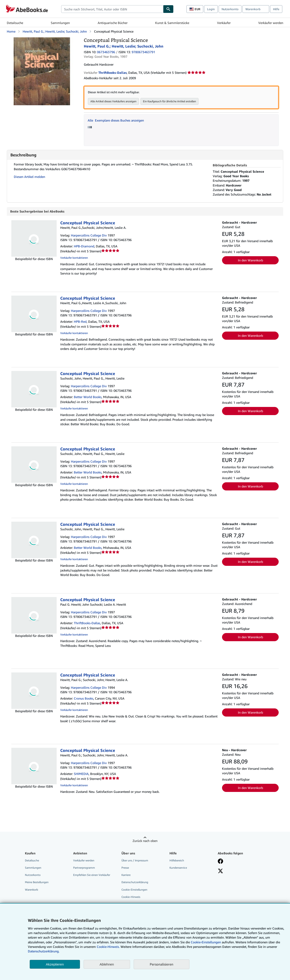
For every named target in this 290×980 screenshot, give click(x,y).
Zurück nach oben (145, 841)
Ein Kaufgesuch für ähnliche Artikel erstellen (169, 101)
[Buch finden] (168, 9)
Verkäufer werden (271, 23)
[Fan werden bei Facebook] (220, 862)
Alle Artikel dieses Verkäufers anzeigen (113, 101)
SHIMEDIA (81, 774)
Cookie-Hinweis (131, 897)
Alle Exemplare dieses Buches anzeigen (116, 120)
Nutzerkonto (230, 9)
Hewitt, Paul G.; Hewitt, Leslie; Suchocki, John (55, 31)
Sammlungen (60, 23)
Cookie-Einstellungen (206, 942)
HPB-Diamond (84, 246)
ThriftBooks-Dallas (87, 623)
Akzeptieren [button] (55, 964)
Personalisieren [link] (162, 964)
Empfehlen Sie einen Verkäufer (92, 875)
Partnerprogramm (84, 868)
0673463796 (106, 52)
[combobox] (112, 9)
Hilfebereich (177, 860)
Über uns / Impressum (135, 860)
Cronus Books (84, 698)
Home (11, 31)
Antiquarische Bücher (113, 23)
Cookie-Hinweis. (108, 947)
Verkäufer (224, 23)
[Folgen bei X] (220, 871)
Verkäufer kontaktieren (74, 258)
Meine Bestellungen (37, 882)
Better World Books (88, 397)
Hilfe (276, 9)
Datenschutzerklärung (135, 882)
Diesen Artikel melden (29, 177)
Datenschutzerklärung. (44, 951)
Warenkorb (31, 890)
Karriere (126, 875)
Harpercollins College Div (89, 235)
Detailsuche (15, 23)
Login (211, 9)
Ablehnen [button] (107, 964)
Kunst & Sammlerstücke (172, 23)
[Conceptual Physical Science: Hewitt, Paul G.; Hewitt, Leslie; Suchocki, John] (42, 39)
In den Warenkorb (250, 260)
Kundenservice (178, 868)
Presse (125, 868)
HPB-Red (80, 321)
